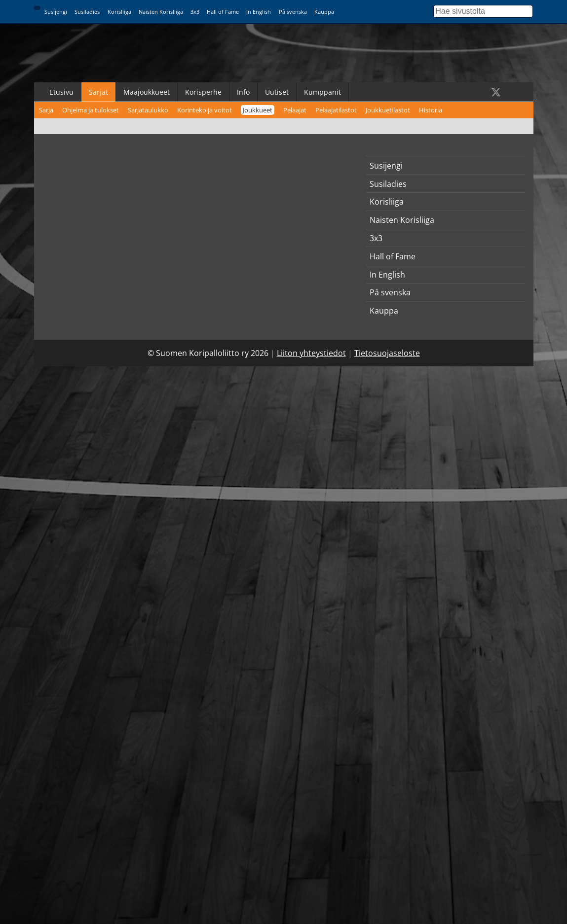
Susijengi (56, 12)
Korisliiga (119, 12)
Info (243, 92)
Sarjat (98, 92)
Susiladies (87, 12)
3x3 (195, 12)
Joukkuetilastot (388, 110)
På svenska (293, 12)
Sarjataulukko (148, 110)
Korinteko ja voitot (205, 110)
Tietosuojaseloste (387, 353)
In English (259, 12)
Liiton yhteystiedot (311, 353)
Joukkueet (258, 110)
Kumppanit (322, 92)
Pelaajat (295, 110)
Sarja (46, 110)
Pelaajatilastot (336, 110)
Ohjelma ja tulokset (91, 110)
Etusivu (61, 92)
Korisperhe (203, 92)
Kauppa (324, 12)
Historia (431, 110)
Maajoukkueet (147, 92)
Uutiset (277, 92)
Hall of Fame (223, 12)
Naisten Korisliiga (161, 12)
